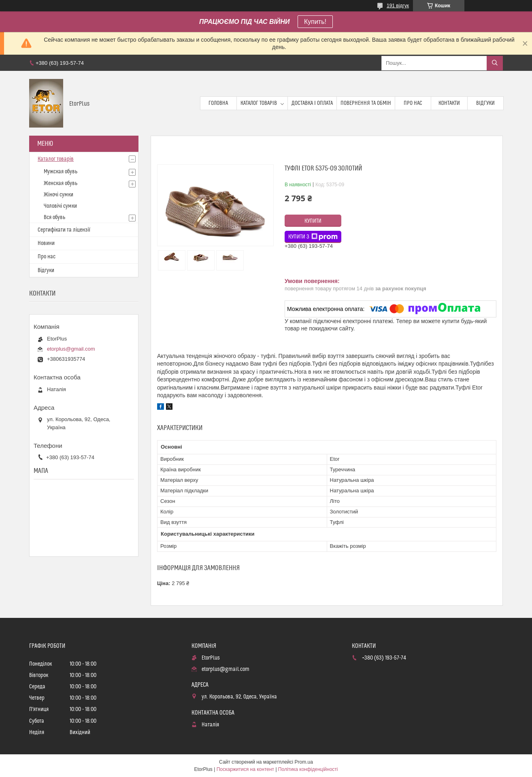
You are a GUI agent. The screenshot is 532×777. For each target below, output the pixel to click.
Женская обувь (61, 183)
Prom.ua (304, 762)
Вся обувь (54, 217)
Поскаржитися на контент (245, 769)
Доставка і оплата (312, 103)
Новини (46, 243)
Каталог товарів (259, 103)
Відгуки (485, 103)
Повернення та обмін (366, 103)
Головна (218, 103)
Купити (313, 221)
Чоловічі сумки (60, 206)
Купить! (315, 22)
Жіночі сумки (59, 195)
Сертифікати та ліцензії (64, 230)
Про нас (413, 103)
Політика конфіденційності (308, 769)
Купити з (313, 237)
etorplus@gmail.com (71, 349)
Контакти (449, 103)
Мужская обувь (61, 172)
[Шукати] (495, 63)
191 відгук (398, 6)
